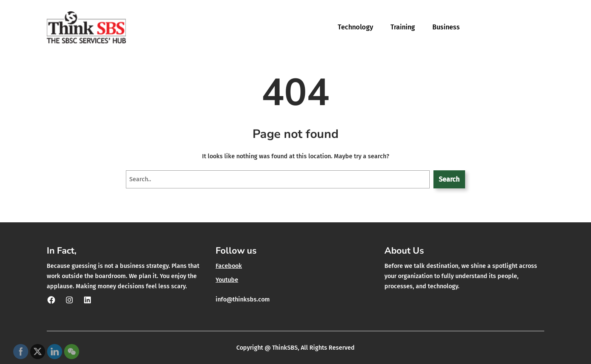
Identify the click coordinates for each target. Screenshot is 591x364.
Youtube (227, 280)
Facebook (229, 266)
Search (449, 179)
